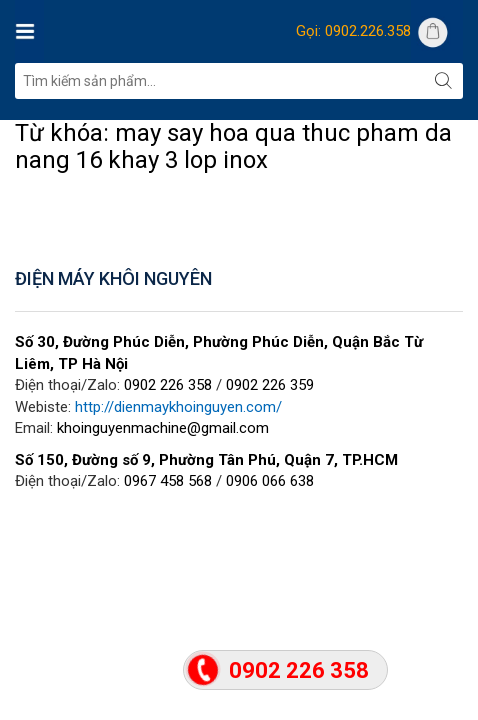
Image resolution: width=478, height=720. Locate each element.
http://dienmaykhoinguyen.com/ (178, 407)
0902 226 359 (270, 385)
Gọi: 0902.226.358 (353, 31)
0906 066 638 (270, 481)
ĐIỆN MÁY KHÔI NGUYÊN (113, 278)
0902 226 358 (168, 385)
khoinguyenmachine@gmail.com (163, 428)
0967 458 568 (168, 481)
